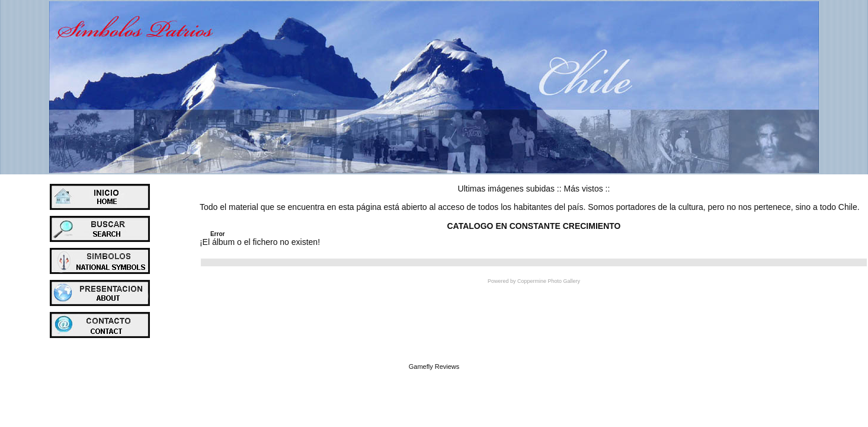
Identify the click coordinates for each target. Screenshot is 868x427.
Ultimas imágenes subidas (506, 189)
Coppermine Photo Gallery (549, 281)
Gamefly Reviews (434, 367)
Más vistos (584, 189)
